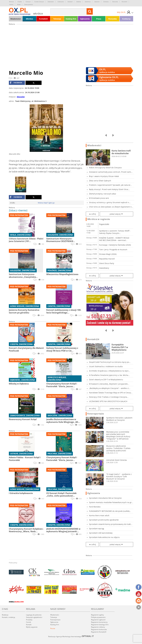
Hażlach (70, 2)
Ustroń (11, 4)
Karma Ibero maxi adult (99, 515)
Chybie (20, 2)
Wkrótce (29, 19)
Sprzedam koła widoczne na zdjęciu (104, 537)
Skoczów (115, 2)
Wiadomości (16, 19)
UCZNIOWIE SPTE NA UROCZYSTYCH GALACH (108, 401)
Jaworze (97, 2)
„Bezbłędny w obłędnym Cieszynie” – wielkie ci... (110, 388)
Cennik (28, 622)
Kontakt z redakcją (8, 617)
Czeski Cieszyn (39, 2)
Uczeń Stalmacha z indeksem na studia (106, 366)
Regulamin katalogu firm (100, 625)
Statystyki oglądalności (34, 617)
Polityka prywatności (98, 617)
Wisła (19, 4)
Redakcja (5, 615)
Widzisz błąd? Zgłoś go (46, 203)
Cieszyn (28, 2)
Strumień (124, 2)
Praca (99, 19)
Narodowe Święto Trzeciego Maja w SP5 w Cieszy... (111, 393)
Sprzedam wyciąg (97, 529)
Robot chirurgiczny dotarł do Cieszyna (105, 168)
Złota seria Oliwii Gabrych (100, 181)
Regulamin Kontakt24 (99, 632)
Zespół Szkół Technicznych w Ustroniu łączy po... (110, 362)
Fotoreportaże (96, 414)
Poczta (53, 628)
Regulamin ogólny (97, 615)
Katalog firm (71, 19)
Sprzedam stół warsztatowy (101, 533)
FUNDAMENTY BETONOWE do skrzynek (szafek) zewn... (109, 511)
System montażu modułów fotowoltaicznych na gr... (111, 502)
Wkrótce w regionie (99, 219)
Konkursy (126, 19)
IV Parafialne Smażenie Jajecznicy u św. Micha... (109, 375)
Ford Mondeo (95, 507)
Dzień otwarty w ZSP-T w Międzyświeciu (106, 380)
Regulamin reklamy (98, 627)
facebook (16, 83)
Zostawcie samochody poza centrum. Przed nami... (111, 172)
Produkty (29, 620)
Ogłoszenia (85, 19)
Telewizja (57, 19)
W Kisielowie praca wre (99, 198)
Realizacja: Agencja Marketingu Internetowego (71, 636)
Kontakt (29, 625)
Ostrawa (106, 2)
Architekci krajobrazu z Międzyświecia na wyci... (110, 371)
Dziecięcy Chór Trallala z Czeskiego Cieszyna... (109, 397)
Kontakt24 (43, 19)
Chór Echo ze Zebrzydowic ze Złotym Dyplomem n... (111, 207)
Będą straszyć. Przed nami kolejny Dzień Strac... (109, 189)
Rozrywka (112, 19)
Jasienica (88, 2)
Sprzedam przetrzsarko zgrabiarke (104, 520)
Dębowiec (51, 2)
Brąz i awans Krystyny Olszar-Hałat (104, 176)
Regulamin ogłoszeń (98, 620)
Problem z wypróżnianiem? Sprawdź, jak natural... (110, 185)
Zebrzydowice (29, 4)
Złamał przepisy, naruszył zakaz (103, 194)
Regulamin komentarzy (99, 622)
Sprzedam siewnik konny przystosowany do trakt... (111, 524)
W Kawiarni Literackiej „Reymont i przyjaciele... (109, 384)
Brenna (11, 2)
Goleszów (61, 2)
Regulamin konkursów (99, 629)
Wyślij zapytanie (32, 627)
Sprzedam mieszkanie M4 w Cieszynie (105, 498)
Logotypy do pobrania (34, 615)
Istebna (79, 2)
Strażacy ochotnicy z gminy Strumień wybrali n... (110, 202)
